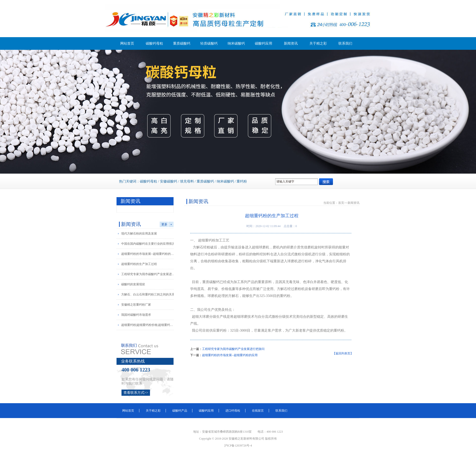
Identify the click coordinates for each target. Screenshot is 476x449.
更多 (164, 224)
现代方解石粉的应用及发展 (139, 234)
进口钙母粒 (233, 411)
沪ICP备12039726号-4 (238, 446)
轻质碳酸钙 (209, 43)
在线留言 (258, 411)
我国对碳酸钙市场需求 (136, 315)
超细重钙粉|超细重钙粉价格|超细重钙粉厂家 (148, 325)
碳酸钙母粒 (154, 43)
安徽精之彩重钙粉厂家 (136, 305)
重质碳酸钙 (182, 43)
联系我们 (345, 43)
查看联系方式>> (136, 393)
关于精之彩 (318, 43)
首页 (341, 203)
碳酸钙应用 (264, 43)
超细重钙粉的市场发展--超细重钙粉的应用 (148, 254)
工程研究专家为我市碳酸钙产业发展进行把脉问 (148, 274)
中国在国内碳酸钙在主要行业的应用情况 (148, 244)
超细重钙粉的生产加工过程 (139, 264)
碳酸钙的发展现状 (133, 284)
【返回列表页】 (343, 353)
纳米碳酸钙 (236, 43)
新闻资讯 (291, 43)
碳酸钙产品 (180, 411)
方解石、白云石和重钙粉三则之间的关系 (148, 294)
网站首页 (127, 43)
